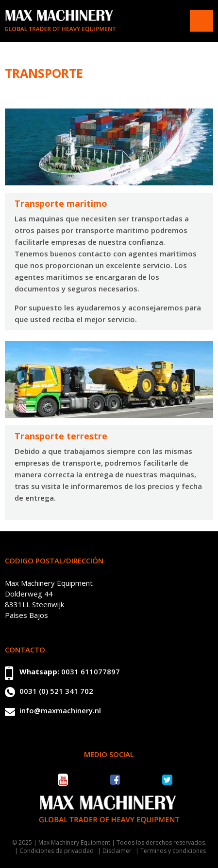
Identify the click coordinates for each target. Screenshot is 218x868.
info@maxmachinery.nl (60, 710)
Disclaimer (117, 851)
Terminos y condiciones (173, 851)
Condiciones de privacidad (57, 851)
